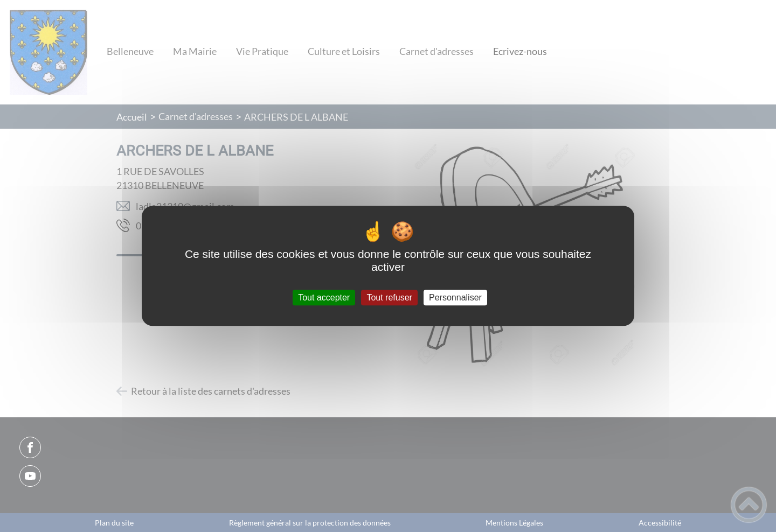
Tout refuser (389, 297)
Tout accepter (324, 297)
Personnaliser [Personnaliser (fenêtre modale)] (455, 297)
